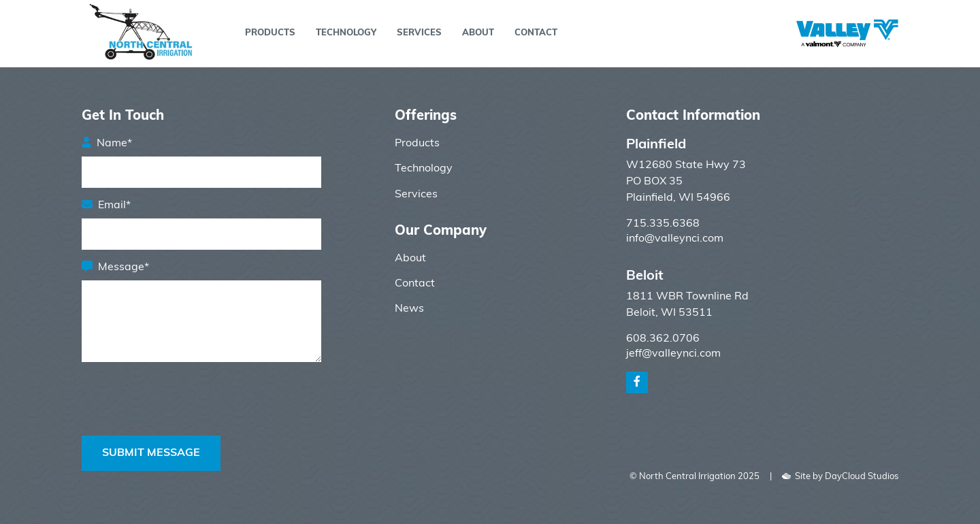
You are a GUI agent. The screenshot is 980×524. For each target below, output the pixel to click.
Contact (536, 33)
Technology (346, 33)
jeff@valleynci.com (673, 354)
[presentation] (185, 423)
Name (114, 144)
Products (270, 33)
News (409, 309)
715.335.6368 (663, 224)
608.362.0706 (663, 339)
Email (114, 206)
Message (124, 267)
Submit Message (151, 453)
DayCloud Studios (862, 477)
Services (419, 33)
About (478, 33)
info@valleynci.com (675, 239)
